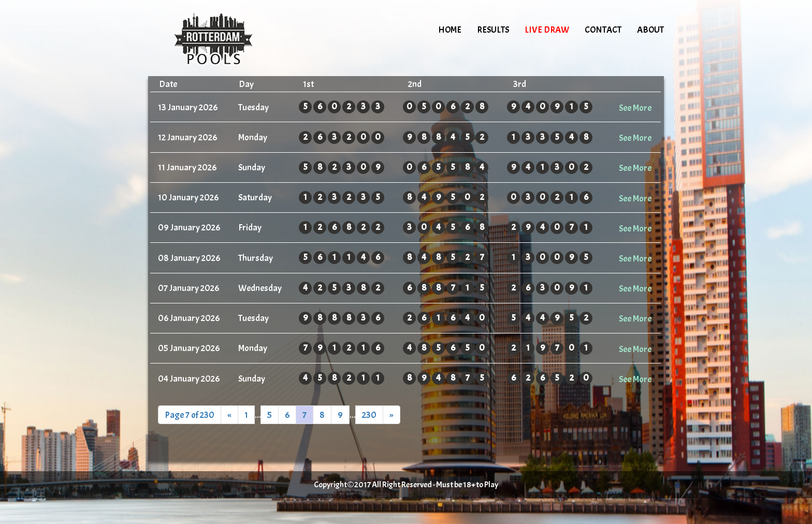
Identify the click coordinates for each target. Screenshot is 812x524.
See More (635, 108)
